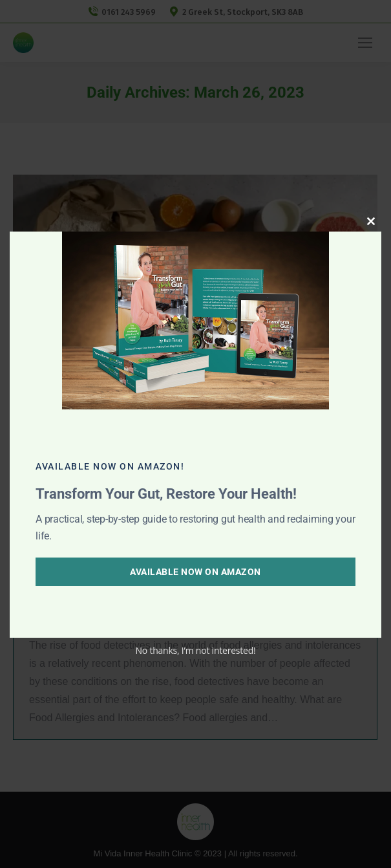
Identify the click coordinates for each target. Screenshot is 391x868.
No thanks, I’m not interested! (195, 650)
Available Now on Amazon (195, 572)
